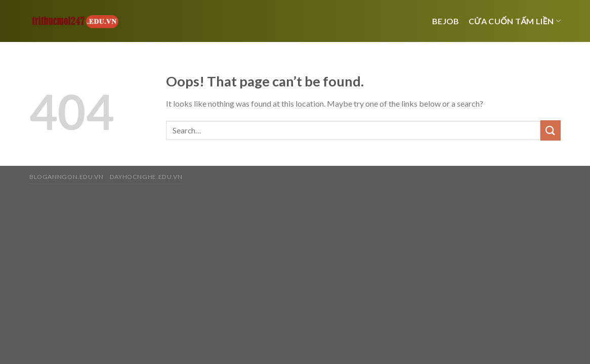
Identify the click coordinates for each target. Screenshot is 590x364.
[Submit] (551, 130)
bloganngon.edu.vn (66, 177)
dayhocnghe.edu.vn (146, 177)
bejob (446, 21)
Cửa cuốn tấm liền (515, 21)
